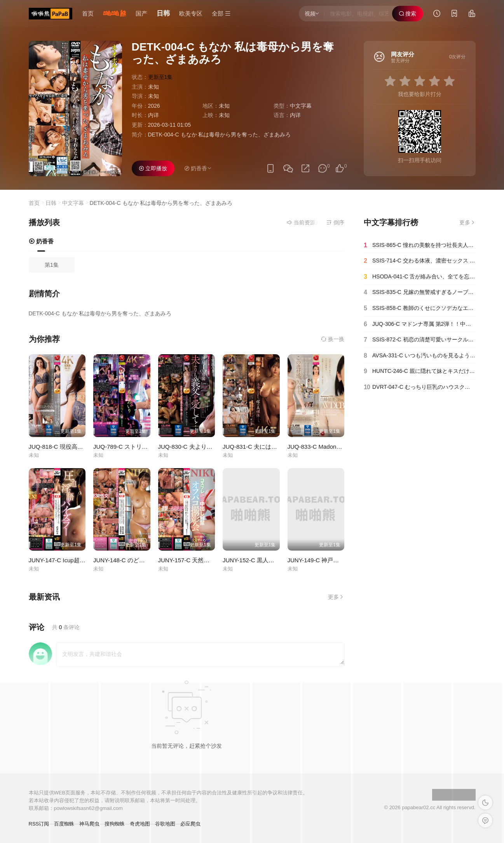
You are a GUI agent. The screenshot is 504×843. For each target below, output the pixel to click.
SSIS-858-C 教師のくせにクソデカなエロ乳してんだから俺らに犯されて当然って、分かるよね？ (420, 308)
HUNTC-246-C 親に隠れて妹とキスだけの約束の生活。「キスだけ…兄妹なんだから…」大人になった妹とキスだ (420, 371)
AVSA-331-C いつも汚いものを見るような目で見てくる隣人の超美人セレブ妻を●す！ (420, 356)
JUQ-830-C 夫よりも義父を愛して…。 (209, 447)
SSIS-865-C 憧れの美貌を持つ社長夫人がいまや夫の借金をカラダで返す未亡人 (420, 245)
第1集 (52, 265)
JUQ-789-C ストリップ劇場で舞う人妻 (144, 447)
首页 (88, 13)
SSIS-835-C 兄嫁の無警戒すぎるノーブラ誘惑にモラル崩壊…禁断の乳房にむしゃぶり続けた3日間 (420, 292)
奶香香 (41, 241)
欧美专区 (191, 13)
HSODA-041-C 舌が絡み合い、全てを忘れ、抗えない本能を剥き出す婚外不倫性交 (420, 277)
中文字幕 (301, 106)
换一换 (333, 339)
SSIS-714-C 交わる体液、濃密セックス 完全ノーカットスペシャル (420, 261)
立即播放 (153, 168)
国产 (141, 13)
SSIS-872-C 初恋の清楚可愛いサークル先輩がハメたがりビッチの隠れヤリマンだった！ (420, 340)
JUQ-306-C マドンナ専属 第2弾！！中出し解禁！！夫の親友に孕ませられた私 (420, 324)
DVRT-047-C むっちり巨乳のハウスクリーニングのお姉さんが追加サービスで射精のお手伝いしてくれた (420, 387)
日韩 (163, 13)
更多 (336, 597)
